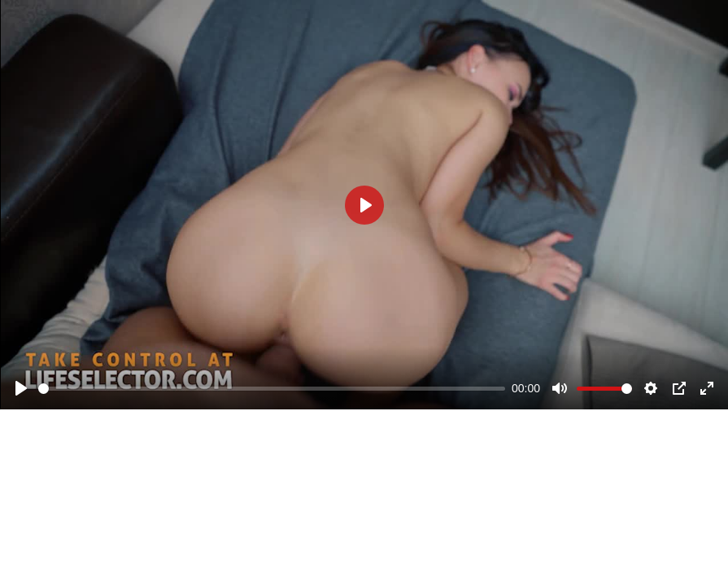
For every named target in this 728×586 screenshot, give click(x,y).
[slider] (272, 389)
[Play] (21, 388)
